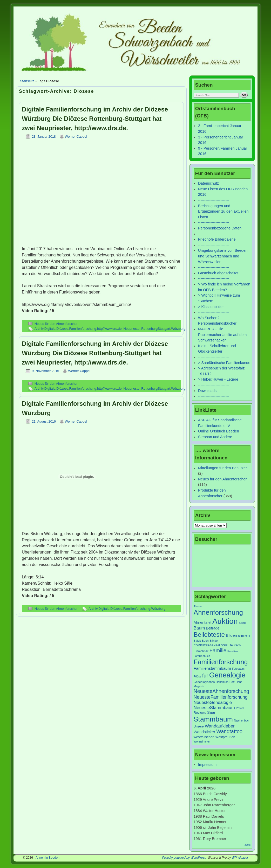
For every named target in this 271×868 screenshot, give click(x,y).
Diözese (62, 329)
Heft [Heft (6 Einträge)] (232, 682)
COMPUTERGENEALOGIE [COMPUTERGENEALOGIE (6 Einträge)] (211, 645)
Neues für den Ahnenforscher (56, 324)
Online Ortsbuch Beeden (219, 431)
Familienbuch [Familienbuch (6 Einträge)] (202, 656)
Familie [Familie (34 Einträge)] (218, 650)
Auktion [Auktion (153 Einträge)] (225, 621)
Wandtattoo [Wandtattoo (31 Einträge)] (229, 731)
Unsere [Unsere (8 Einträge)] (199, 726)
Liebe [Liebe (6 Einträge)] (239, 682)
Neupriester (132, 329)
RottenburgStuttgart (156, 329)
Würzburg (178, 329)
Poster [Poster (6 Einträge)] (240, 708)
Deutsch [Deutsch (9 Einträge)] (235, 645)
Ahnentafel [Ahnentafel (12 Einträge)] (202, 622)
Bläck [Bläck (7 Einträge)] (197, 641)
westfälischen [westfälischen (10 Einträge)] (204, 737)
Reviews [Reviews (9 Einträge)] (200, 713)
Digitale (50, 329)
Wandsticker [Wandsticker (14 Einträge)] (204, 732)
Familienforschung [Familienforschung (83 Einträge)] (221, 662)
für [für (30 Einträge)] (205, 676)
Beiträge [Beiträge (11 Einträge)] (213, 628)
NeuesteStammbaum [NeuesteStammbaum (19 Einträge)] (214, 708)
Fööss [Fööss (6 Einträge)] (197, 676)
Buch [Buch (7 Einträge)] (205, 641)
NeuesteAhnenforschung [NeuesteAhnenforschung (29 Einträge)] (221, 691)
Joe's (248, 845)
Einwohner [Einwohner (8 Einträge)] (201, 651)
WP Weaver (240, 858)
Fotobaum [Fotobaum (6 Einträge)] (238, 669)
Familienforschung (83, 329)
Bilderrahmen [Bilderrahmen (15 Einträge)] (238, 635)
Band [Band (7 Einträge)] (242, 623)
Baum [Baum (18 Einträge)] (199, 628)
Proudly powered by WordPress (184, 858)
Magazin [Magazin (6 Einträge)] (199, 686)
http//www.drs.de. (110, 329)
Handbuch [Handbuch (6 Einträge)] (222, 682)
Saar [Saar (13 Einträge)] (211, 712)
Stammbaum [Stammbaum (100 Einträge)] (213, 719)
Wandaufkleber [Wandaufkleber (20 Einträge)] (220, 726)
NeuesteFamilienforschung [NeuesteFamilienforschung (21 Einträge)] (221, 697)
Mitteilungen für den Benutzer (222, 468)
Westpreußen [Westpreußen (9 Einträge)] (225, 737)
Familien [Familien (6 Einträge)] (233, 651)
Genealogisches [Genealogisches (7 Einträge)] (204, 682)
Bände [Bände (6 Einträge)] (214, 641)
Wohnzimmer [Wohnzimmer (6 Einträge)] (202, 741)
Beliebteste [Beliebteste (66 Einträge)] (209, 635)
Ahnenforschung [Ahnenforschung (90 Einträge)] (218, 612)
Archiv (39, 329)
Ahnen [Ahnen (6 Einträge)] (198, 606)
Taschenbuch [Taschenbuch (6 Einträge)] (242, 720)
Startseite (27, 81)
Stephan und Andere (215, 437)
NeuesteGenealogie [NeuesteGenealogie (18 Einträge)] (213, 702)
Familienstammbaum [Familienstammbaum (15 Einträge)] (212, 668)
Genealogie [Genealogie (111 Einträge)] (227, 675)
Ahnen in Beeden (48, 858)
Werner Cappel (76, 136)
